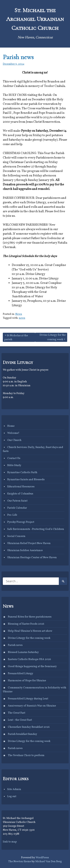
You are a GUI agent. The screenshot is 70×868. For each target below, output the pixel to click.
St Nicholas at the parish (16, 338)
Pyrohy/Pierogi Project (21, 522)
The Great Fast (17, 713)
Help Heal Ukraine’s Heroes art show (30, 631)
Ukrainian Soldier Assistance (25, 550)
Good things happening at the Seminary (32, 666)
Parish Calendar (17, 508)
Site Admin (14, 789)
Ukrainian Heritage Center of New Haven (32, 558)
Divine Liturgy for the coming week (53, 337)
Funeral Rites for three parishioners (30, 617)
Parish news (18, 57)
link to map (10, 842)
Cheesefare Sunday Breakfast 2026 (29, 727)
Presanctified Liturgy (21, 674)
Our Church (14, 440)
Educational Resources (21, 487)
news (22, 318)
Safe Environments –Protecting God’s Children (36, 529)
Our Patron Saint (17, 501)
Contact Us (14, 458)
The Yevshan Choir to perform (26, 755)
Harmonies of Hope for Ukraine (27, 681)
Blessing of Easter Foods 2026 (26, 624)
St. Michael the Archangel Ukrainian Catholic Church (35, 19)
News (19, 314)
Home (11, 426)
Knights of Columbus (20, 494)
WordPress (42, 858)
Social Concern (16, 536)
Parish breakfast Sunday (22, 734)
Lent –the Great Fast (20, 720)
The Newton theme (20, 862)
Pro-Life (12, 515)
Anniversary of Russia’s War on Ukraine (32, 706)
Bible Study (14, 465)
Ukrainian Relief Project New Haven (29, 543)
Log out (12, 796)
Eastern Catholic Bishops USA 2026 (29, 659)
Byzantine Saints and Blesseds (26, 480)
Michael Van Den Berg (49, 862)
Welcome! (13, 433)
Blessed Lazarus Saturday (23, 652)
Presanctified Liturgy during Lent (28, 699)
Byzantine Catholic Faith (22, 473)
